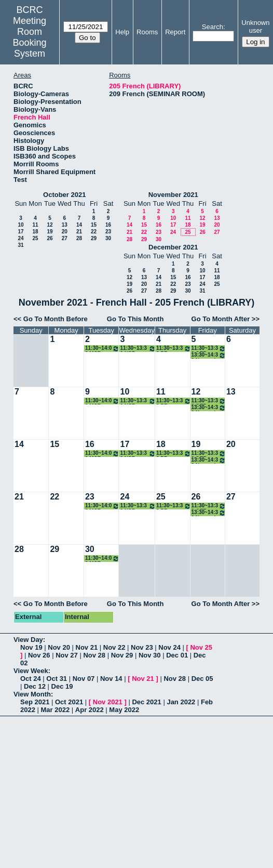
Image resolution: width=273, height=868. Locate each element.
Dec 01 (177, 655)
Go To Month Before (56, 319)
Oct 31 (57, 679)
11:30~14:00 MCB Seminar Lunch (103, 348)
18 (35, 232)
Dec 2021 (146, 702)
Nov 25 (201, 647)
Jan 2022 (181, 702)
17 (21, 232)
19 (50, 232)
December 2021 (173, 247)
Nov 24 (169, 647)
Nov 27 (67, 655)
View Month (32, 694)
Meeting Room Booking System (30, 37)
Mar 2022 (56, 710)
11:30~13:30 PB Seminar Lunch (174, 348)
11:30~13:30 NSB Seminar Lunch (138, 348)
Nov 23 (142, 647)
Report (175, 32)
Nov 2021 (108, 702)
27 (65, 238)
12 (50, 225)
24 (21, 238)
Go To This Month (135, 319)
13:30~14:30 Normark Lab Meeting (209, 355)
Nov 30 (150, 655)
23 (108, 232)
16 (108, 225)
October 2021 (64, 195)
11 (35, 225)
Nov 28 (94, 655)
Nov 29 (122, 655)
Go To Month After (221, 319)
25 (35, 238)
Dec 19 (62, 686)
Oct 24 (31, 679)
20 (65, 232)
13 (65, 225)
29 (94, 238)
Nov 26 (39, 655)
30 (108, 238)
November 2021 (173, 195)
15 (94, 225)
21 (79, 232)
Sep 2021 (35, 702)
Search (213, 27)
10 (21, 225)
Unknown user (255, 27)
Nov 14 (111, 679)
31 (21, 245)
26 (50, 238)
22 (94, 232)
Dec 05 (202, 679)
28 (79, 238)
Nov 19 (31, 647)
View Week (31, 671)
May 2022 (124, 710)
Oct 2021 (69, 702)
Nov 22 (114, 647)
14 (79, 225)
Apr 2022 (90, 710)
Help (122, 32)
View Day (28, 640)
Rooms (147, 32)
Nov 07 (84, 679)
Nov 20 (59, 647)
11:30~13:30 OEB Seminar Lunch (209, 348)
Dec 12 (35, 686)
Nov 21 (87, 647)
